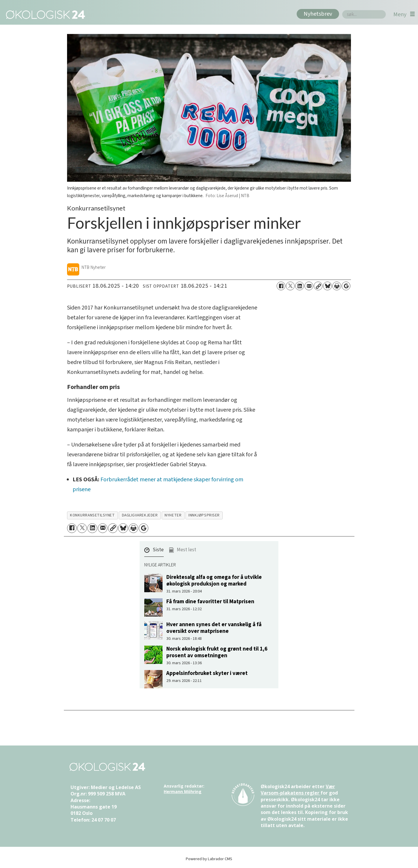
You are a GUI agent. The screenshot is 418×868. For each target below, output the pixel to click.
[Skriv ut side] (337, 286)
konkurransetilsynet (92, 515)
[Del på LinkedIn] (300, 286)
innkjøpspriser (204, 515)
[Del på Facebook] (281, 286)
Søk (342, 10)
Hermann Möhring (183, 792)
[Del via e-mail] (309, 286)
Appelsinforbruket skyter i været (207, 673)
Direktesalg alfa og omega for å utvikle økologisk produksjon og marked (214, 580)
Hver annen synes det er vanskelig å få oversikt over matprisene (214, 628)
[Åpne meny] (404, 14)
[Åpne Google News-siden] (346, 286)
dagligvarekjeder (140, 515)
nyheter (173, 515)
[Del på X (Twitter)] (290, 286)
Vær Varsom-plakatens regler (298, 790)
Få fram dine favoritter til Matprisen (210, 602)
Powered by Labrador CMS (209, 859)
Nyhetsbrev (318, 14)
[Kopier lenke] (318, 286)
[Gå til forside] (44, 14)
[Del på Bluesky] (327, 286)
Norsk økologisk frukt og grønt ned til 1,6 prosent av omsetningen (217, 652)
